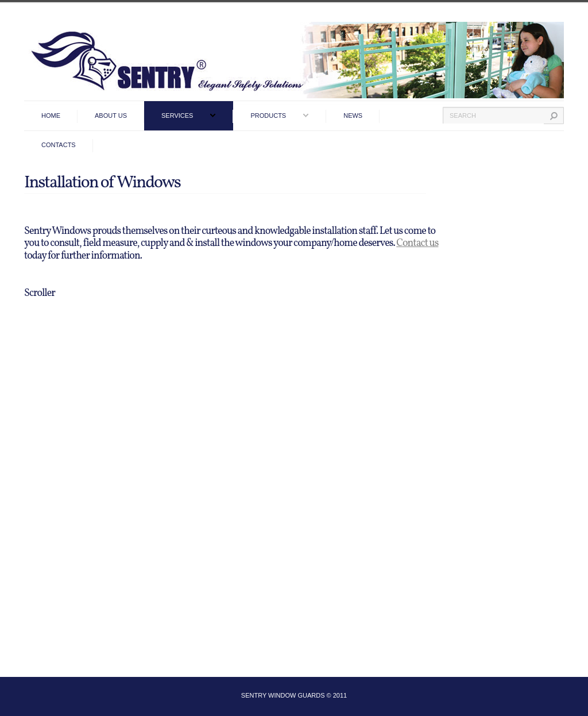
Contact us (417, 243)
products (268, 116)
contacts (59, 145)
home (51, 116)
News (353, 116)
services (177, 116)
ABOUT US (111, 116)
